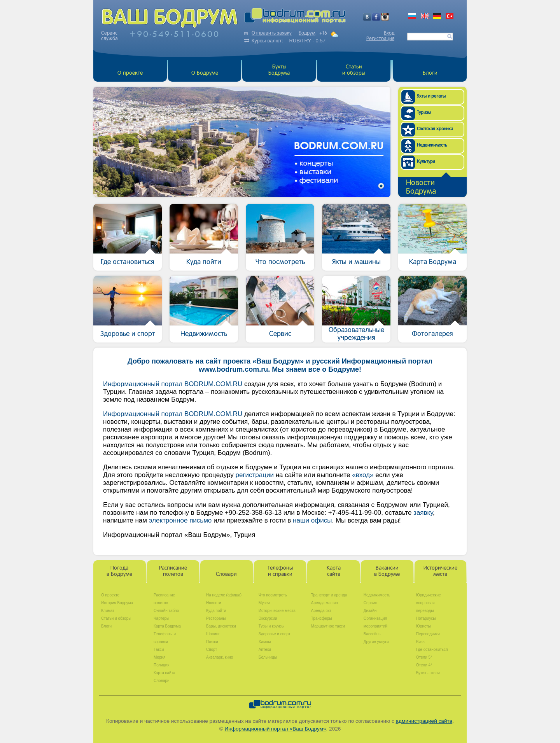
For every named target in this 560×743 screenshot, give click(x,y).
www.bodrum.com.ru (233, 369)
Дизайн (370, 611)
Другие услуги (376, 642)
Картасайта (334, 571)
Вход (389, 33)
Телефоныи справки (280, 571)
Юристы (423, 626)
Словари (226, 574)
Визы (421, 642)
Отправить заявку (268, 33)
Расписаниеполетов (173, 571)
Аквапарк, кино (220, 657)
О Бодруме (205, 73)
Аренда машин (325, 603)
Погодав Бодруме (119, 571)
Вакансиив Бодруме (387, 571)
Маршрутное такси (328, 626)
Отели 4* (424, 665)
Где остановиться (432, 649)
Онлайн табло (166, 611)
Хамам (265, 642)
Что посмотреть (273, 595)
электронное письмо (180, 520)
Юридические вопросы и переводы (429, 603)
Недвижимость (377, 595)
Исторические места (277, 611)
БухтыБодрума (279, 70)
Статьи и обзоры (354, 70)
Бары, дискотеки (221, 626)
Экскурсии (268, 618)
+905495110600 (175, 34)
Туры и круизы (272, 626)
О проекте (130, 73)
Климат (108, 611)
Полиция (162, 665)
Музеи (264, 603)
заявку (423, 513)
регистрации (255, 475)
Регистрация (380, 39)
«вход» (363, 475)
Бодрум (307, 33)
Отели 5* (424, 657)
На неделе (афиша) (224, 595)
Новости (214, 603)
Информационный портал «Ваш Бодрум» (275, 729)
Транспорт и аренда (329, 595)
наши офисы (312, 520)
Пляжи (212, 642)
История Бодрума (117, 603)
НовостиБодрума (421, 187)
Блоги (430, 73)
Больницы (268, 657)
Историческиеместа (440, 571)
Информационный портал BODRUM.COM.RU (173, 384)
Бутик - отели (428, 673)
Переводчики (428, 634)
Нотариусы (426, 618)
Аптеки (265, 649)
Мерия (160, 657)
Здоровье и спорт (275, 634)
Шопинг (213, 634)
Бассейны (373, 634)
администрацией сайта (424, 721)
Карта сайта (164, 673)
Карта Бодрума (167, 626)
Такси (159, 649)
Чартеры (161, 618)
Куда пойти (216, 611)
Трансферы (322, 618)
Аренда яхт (321, 611)
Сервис (370, 603)
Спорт (212, 649)
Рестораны (216, 618)
